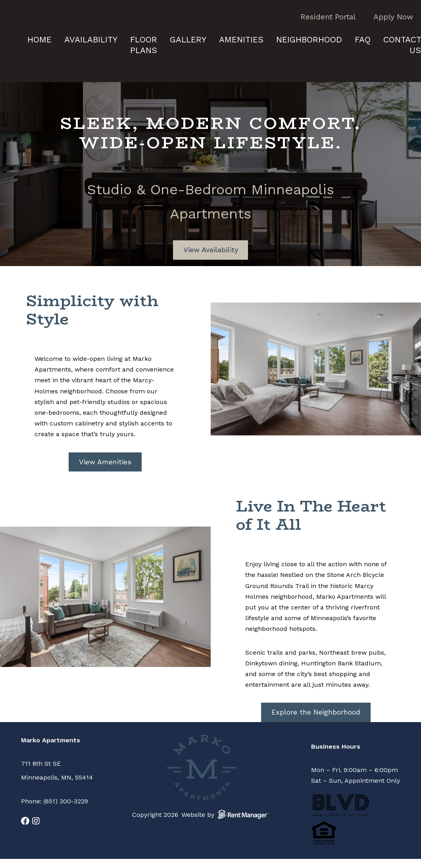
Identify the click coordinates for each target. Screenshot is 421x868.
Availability (91, 39)
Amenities (241, 39)
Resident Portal (328, 17)
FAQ (363, 39)
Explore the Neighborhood (316, 712)
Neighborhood (309, 39)
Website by (226, 814)
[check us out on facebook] (25, 821)
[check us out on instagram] (36, 821)
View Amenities (105, 462)
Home (39, 39)
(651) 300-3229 (66, 801)
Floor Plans (144, 45)
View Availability (211, 250)
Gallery (188, 39)
